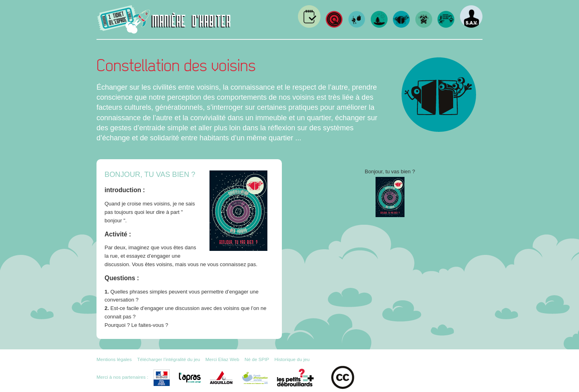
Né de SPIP (257, 359)
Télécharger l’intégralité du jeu (169, 359)
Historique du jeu (292, 359)
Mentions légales (114, 359)
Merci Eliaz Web (222, 359)
